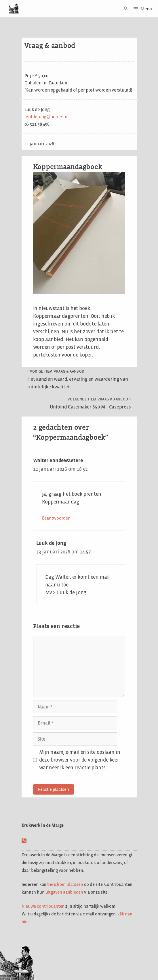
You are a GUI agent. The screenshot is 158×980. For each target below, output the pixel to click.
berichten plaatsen (65, 884)
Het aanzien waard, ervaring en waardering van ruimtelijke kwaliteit (78, 379)
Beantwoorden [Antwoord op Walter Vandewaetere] (56, 518)
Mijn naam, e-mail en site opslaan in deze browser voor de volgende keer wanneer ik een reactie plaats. (80, 760)
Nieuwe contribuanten (43, 906)
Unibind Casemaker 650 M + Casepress (90, 403)
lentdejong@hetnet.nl (47, 117)
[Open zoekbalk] (124, 9)
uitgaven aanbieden (64, 892)
